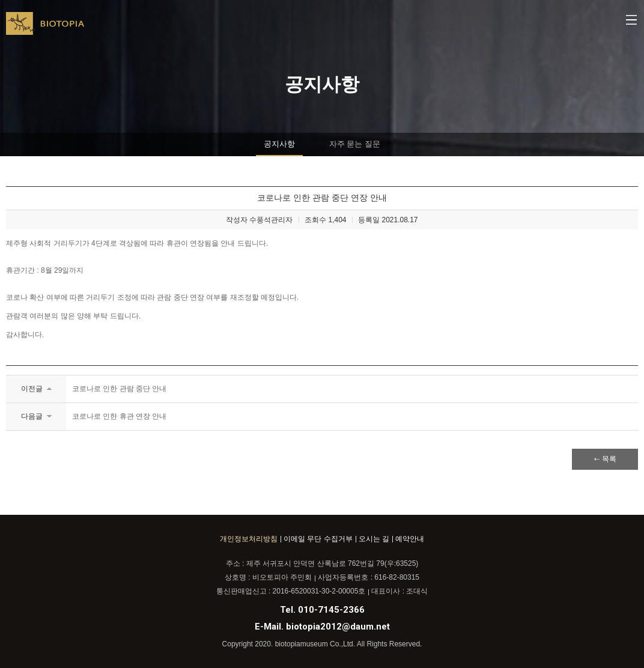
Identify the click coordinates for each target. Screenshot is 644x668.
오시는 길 (374, 539)
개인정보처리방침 (249, 539)
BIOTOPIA (45, 29)
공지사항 (279, 144)
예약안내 (410, 539)
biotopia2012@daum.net (338, 627)
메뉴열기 (632, 21)
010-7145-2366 (331, 610)
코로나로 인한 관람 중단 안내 (119, 389)
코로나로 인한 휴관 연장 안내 (119, 416)
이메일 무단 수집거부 (318, 539)
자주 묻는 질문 (355, 144)
